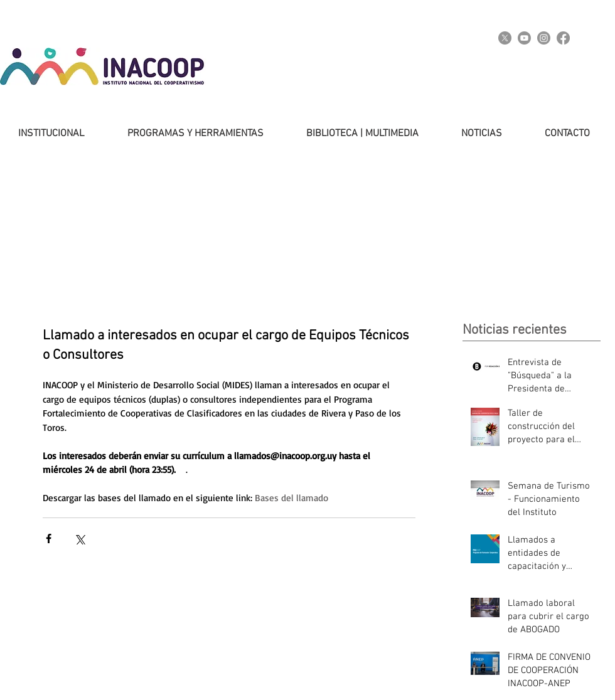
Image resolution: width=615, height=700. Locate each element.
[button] (183, 134)
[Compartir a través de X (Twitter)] (79, 538)
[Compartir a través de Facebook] (49, 538)
